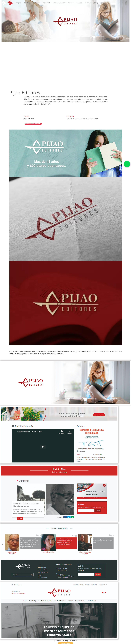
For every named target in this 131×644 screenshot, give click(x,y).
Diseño (71, 3)
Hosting (27, 3)
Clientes (88, 3)
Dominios (37, 3)
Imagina (18, 3)
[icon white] (4, 3)
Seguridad (46, 3)
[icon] (10, 3)
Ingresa (103, 3)
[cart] (107, 2)
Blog (96, 3)
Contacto (80, 3)
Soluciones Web (59, 3)
